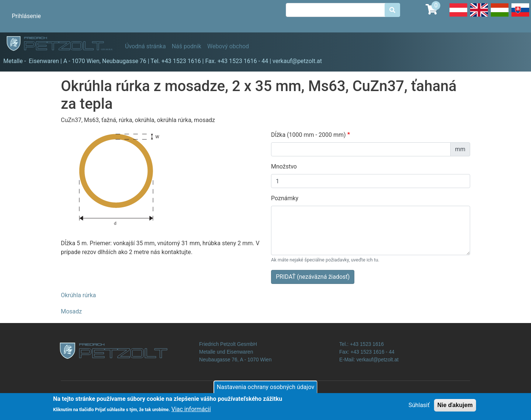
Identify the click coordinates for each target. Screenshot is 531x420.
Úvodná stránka (145, 46)
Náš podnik (187, 46)
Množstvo (284, 166)
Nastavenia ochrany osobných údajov (265, 389)
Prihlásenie (26, 16)
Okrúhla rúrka (78, 295)
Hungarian (500, 16)
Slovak (520, 16)
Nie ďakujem (455, 407)
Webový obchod (228, 46)
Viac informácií (191, 412)
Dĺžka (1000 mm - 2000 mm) (308, 135)
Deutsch (458, 16)
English (479, 16)
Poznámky (285, 198)
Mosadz (71, 311)
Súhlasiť (419, 407)
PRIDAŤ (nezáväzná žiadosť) (313, 277)
